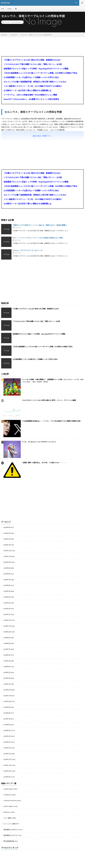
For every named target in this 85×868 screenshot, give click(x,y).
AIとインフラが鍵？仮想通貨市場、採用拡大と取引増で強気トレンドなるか (35, 82)
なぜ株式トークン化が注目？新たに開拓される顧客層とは (27, 90)
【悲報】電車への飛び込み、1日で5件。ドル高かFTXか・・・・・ (44, 463)
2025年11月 (7, 556)
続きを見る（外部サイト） (43, 136)
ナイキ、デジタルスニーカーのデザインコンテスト (39, 442)
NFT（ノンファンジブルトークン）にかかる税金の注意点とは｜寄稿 (38, 238)
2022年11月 (7, 765)
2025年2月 (7, 609)
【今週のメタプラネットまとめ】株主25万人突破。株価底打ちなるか (32, 60)
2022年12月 (7, 759)
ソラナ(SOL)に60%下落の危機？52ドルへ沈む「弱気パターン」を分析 (33, 64)
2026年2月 (7, 539)
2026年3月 (7, 533)
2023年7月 (7, 719)
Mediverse (7, 812)
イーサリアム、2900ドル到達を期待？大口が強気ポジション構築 (30, 95)
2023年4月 (7, 736)
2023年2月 (7, 748)
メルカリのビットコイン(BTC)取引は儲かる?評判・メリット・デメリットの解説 (49, 400)
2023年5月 (7, 730)
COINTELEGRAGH (10, 801)
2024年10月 (7, 632)
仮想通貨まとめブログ (11, 835)
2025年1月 (7, 614)
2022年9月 (7, 777)
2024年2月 (7, 678)
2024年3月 (7, 672)
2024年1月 (7, 684)
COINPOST (18, 22)
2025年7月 (7, 580)
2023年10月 (7, 701)
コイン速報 (7, 818)
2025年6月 (7, 585)
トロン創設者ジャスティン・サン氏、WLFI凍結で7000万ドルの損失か (33, 86)
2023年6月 (7, 725)
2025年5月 (7, 591)
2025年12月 (7, 551)
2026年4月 (7, 527)
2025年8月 (7, 574)
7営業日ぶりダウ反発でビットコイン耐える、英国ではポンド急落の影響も (40, 225)
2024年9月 (7, 638)
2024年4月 (7, 667)
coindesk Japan (8, 789)
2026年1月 (7, 545)
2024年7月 (7, 649)
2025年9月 (7, 568)
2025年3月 (7, 603)
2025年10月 (7, 562)
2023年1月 (7, 754)
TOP (2, 9)
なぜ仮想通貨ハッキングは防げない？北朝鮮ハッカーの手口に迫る (31, 77)
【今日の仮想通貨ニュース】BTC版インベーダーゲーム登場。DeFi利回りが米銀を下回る (40, 73)
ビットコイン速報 (9, 824)
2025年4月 (7, 597)
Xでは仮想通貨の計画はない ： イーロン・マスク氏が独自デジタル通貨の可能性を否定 (51, 421)
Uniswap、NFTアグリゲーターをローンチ (28, 250)
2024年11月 (7, 626)
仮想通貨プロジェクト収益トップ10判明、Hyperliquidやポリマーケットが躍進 (36, 69)
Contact (9, 9)
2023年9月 (7, 707)
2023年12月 (7, 690)
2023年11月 (7, 696)
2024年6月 (7, 655)
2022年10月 (7, 771)
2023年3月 (7, 742)
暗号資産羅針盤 (9, 841)
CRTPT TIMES (8, 806)
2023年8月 (7, 713)
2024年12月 (7, 620)
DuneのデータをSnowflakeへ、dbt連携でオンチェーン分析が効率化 (31, 99)
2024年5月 (7, 661)
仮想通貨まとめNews (10, 830)
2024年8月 (7, 643)
